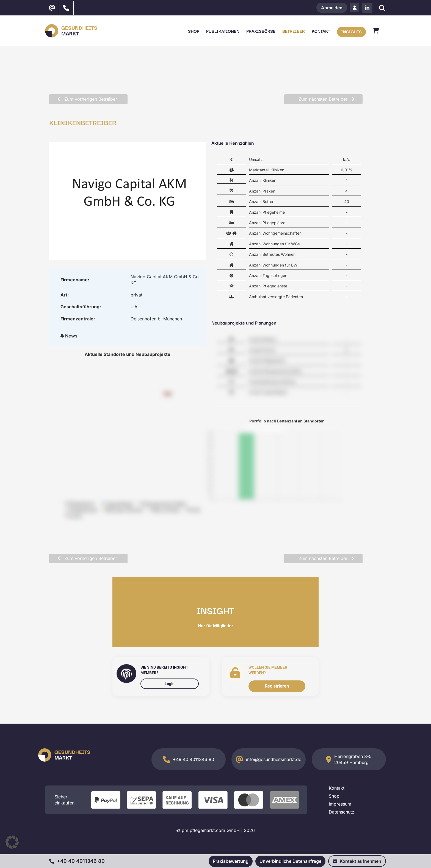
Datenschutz (342, 812)
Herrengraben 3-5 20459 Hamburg (353, 759)
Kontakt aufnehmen (357, 861)
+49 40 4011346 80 (194, 759)
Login (170, 684)
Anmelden (332, 8)
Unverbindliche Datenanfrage (290, 861)
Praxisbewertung (231, 861)
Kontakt (337, 788)
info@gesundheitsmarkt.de (274, 759)
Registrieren (277, 686)
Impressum (340, 804)
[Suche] (382, 8)
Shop (334, 796)
